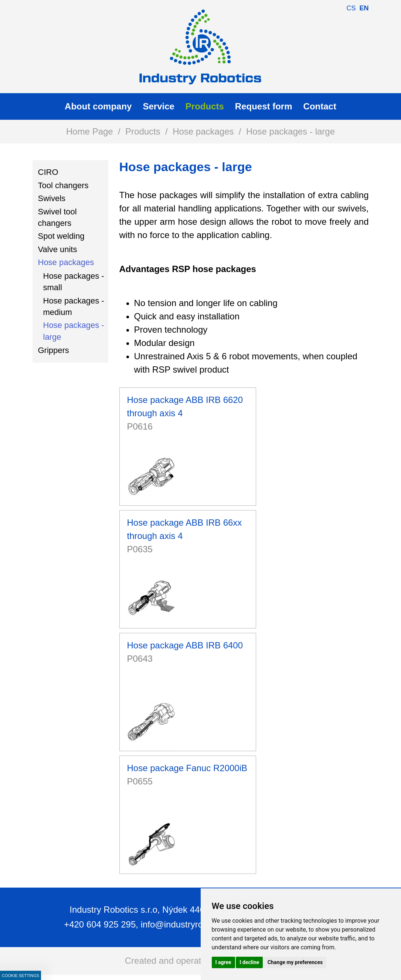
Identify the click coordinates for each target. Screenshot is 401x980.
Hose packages (203, 131)
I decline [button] (249, 962)
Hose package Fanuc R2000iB (187, 768)
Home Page (90, 131)
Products (143, 131)
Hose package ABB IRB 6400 (185, 645)
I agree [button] (223, 962)
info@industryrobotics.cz (189, 924)
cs (351, 8)
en (364, 8)
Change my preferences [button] (295, 962)
